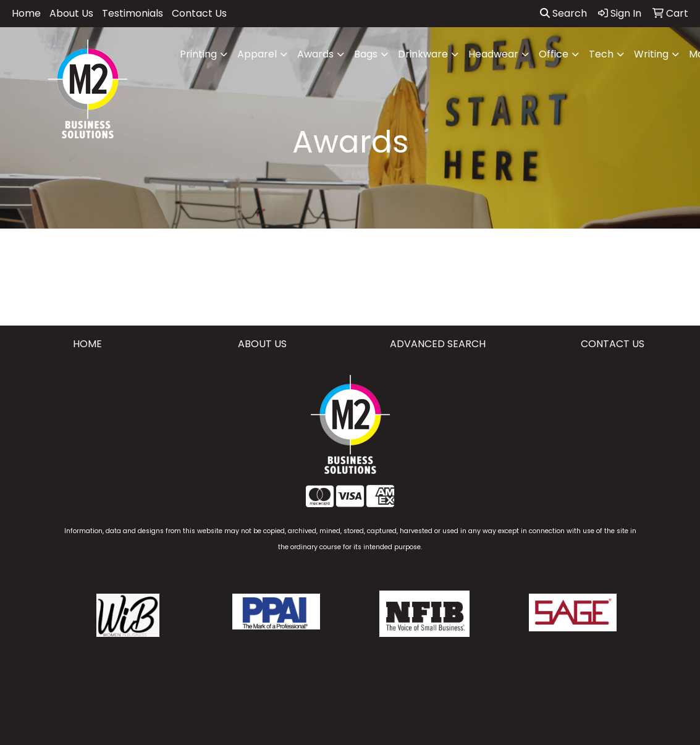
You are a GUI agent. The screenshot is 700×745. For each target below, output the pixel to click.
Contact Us (199, 13)
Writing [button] (651, 54)
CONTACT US (613, 344)
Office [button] (554, 54)
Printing (198, 54)
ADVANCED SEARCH (438, 344)
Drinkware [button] (423, 54)
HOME (87, 344)
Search (563, 13)
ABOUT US (262, 344)
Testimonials (133, 13)
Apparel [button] (257, 54)
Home (26, 13)
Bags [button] (366, 54)
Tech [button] (601, 54)
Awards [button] (315, 54)
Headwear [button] (493, 54)
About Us (71, 13)
